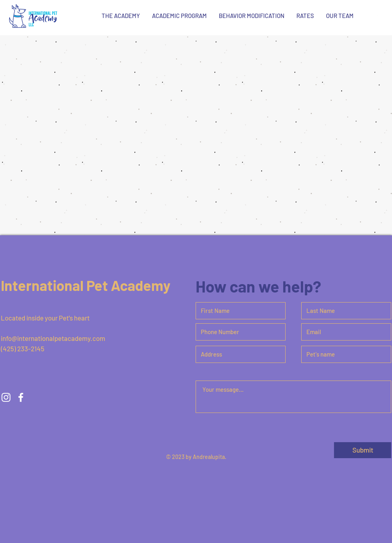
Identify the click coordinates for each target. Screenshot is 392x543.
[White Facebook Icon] (378, 14)
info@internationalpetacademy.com (53, 338)
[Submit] (363, 450)
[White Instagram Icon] (360, 14)
